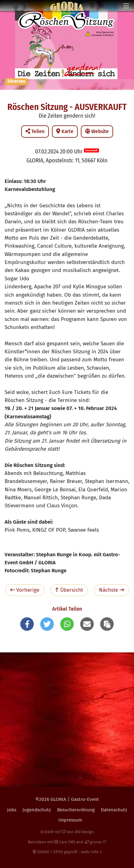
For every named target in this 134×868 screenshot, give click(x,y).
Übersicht (69, 590)
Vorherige (25, 590)
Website (97, 131)
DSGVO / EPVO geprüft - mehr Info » (67, 852)
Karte (65, 131)
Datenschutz (114, 810)
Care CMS (65, 842)
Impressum (70, 820)
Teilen (35, 131)
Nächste (112, 590)
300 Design (84, 832)
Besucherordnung (76, 810)
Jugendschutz (37, 810)
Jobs (12, 810)
